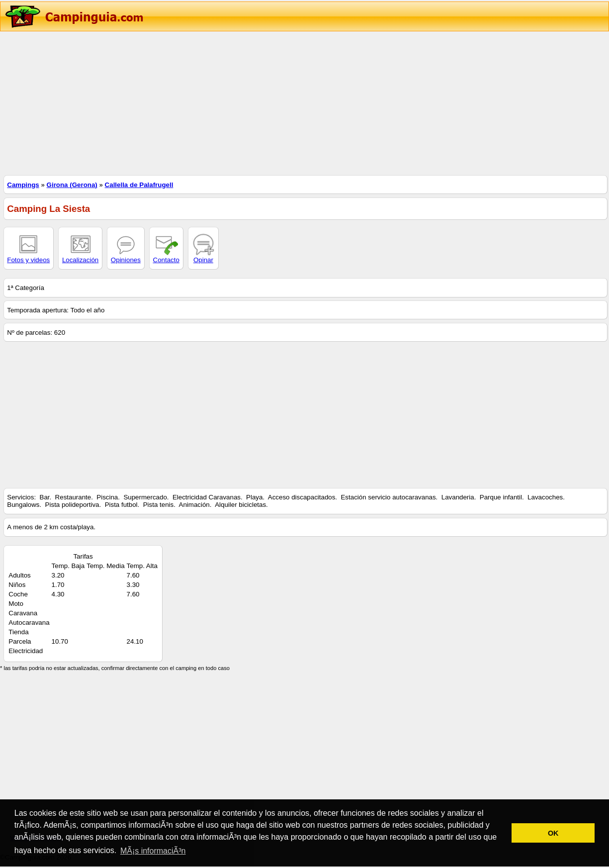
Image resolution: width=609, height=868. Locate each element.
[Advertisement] (298, 102)
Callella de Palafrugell (139, 185)
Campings (23, 185)
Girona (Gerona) (72, 185)
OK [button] (553, 833)
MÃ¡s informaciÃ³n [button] (153, 851)
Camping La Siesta (48, 209)
